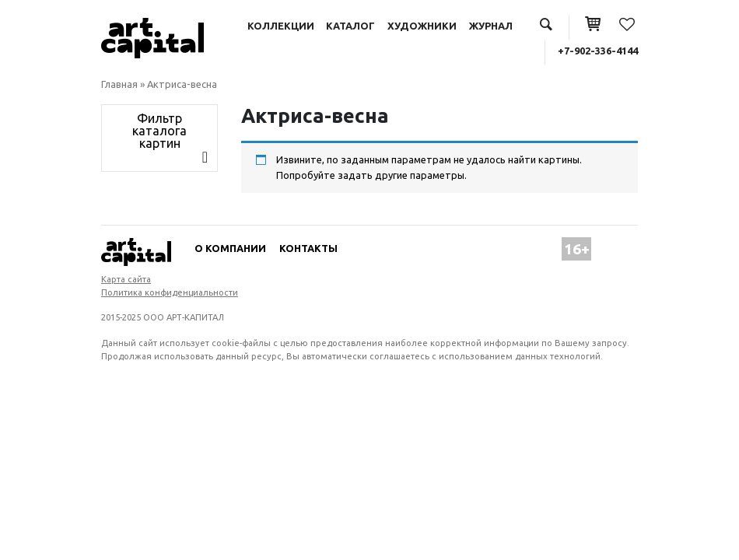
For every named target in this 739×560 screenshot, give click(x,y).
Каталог (350, 26)
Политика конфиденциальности (170, 292)
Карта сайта (126, 279)
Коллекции (281, 26)
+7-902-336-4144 (598, 51)
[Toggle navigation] (159, 138)
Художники (422, 26)
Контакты (308, 248)
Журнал (491, 26)
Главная (119, 84)
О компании (230, 248)
